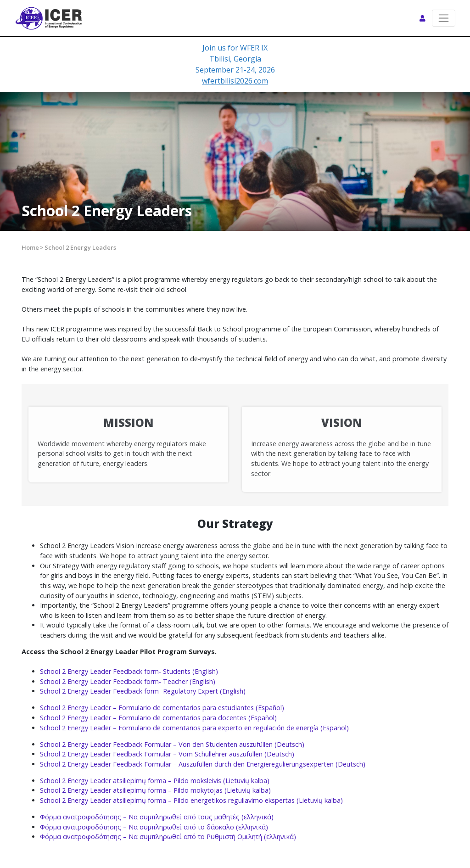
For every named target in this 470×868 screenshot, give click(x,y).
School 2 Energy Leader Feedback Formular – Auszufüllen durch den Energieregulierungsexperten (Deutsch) (203, 764)
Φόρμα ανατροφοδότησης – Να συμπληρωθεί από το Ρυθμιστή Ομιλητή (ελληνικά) (168, 837)
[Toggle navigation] (444, 18)
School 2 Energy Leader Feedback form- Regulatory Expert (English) (143, 691)
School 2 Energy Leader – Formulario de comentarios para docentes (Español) (158, 718)
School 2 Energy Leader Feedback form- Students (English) (129, 671)
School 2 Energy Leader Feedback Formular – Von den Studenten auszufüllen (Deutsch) (172, 744)
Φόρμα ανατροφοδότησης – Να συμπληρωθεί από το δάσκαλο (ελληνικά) (154, 827)
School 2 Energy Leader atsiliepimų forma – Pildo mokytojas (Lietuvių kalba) (155, 790)
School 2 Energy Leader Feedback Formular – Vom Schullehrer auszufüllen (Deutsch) (167, 754)
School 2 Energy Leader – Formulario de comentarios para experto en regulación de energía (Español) (194, 728)
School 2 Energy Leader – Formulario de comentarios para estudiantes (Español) (162, 708)
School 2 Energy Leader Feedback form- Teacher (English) (128, 681)
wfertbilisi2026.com (235, 81)
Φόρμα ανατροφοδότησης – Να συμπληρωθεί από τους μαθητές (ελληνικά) (157, 817)
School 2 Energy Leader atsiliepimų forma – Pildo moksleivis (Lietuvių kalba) (155, 781)
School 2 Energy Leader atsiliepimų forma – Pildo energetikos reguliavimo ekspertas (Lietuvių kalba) (191, 800)
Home (30, 247)
